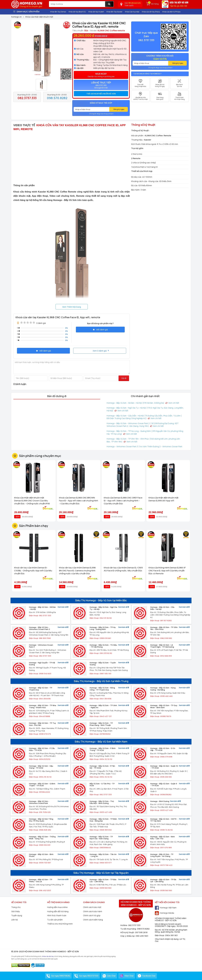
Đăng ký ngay (119, 109)
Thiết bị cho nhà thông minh (60, 924)
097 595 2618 (141, 932)
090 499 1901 (142, 936)
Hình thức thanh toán (57, 915)
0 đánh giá (41, 323)
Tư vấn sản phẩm (55, 920)
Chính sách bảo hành (93, 911)
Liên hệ (14, 920)
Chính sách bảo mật (92, 907)
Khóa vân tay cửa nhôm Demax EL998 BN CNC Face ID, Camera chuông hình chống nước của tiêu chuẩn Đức (77, 571)
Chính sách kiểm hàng (93, 920)
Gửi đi (124, 378)
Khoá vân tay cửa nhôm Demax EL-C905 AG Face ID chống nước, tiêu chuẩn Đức (123, 569)
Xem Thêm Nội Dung (72, 307)
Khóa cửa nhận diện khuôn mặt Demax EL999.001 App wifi (163, 499)
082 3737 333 (134, 925)
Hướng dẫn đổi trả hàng (58, 911)
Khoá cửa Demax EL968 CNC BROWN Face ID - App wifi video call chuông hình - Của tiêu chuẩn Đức (79, 501)
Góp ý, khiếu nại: (128, 936)
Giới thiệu (16, 911)
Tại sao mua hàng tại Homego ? (147, 74)
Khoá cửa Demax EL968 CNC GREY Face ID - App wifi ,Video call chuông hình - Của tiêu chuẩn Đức (123, 501)
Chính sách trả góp (92, 915)
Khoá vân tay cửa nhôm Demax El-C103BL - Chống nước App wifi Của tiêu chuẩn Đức (33, 571)
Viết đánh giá (100, 330)
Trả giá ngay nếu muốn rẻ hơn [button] (101, 94)
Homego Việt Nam (166, 908)
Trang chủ (16, 907)
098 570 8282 (143, 929)
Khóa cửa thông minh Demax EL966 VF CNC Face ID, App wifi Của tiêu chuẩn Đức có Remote (167, 571)
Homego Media (164, 913)
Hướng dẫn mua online (57, 907)
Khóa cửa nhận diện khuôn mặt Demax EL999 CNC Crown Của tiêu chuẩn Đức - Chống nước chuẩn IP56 (32, 501)
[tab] (101, 94)
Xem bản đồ (63, 607)
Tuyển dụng (17, 915)
